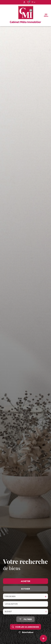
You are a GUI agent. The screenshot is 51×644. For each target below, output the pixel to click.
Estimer (26, 598)
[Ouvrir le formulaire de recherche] (25, 629)
